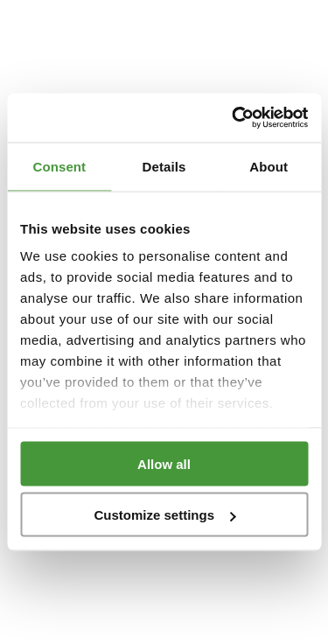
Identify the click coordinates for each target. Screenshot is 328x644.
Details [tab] (164, 166)
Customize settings (164, 515)
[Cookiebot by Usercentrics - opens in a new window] (234, 118)
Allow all (164, 463)
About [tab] (269, 166)
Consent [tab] (59, 166)
